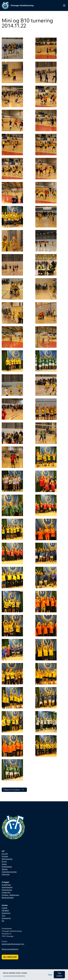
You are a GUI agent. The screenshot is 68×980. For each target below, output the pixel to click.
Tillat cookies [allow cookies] (59, 975)
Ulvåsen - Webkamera (10, 895)
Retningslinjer (7, 859)
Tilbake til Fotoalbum (12, 790)
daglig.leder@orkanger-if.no (13, 944)
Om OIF (5, 854)
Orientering (6, 918)
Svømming (6, 913)
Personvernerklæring (10, 949)
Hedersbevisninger (9, 872)
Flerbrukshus (7, 890)
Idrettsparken (7, 887)
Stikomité (6, 874)
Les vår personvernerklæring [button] (14, 976)
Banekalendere (8, 898)
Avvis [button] (50, 975)
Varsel (4, 864)
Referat (5, 869)
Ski (3, 921)
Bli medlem (10, 957)
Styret (4, 861)
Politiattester (7, 867)
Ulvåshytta (6, 892)
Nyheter (5, 856)
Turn (3, 916)
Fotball (4, 908)
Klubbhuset (6, 885)
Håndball (5, 910)
